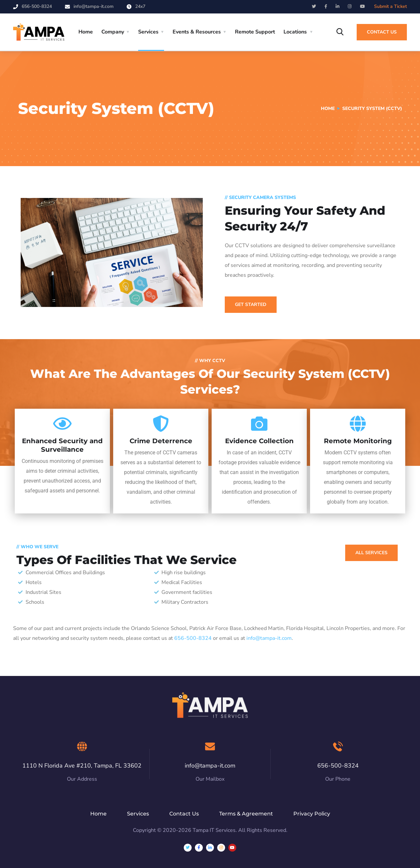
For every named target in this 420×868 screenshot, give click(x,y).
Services (148, 32)
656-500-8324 (37, 6)
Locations (295, 32)
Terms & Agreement (246, 814)
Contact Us (382, 32)
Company (113, 32)
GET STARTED (251, 304)
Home (86, 32)
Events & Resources (197, 32)
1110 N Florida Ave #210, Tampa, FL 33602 (82, 766)
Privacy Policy (312, 814)
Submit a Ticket (390, 6)
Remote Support (255, 32)
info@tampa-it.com (94, 6)
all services (371, 553)
